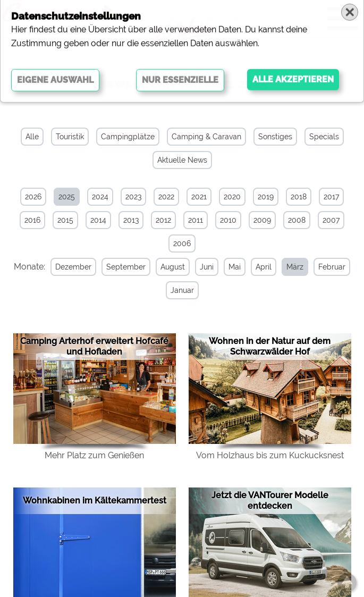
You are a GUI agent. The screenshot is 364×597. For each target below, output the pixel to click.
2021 (199, 197)
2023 (133, 197)
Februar (331, 267)
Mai (234, 267)
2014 (98, 220)
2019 (266, 197)
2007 (331, 220)
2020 (232, 197)
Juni (206, 267)
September (125, 267)
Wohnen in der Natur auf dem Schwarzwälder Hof (270, 346)
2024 (100, 197)
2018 (299, 197)
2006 (182, 243)
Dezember (73, 267)
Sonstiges (275, 137)
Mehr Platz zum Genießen (94, 455)
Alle (32, 137)
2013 (131, 220)
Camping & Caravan (206, 137)
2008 (297, 220)
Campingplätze (128, 137)
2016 (32, 220)
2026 (33, 197)
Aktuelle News (182, 160)
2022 (166, 197)
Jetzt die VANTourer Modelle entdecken (270, 501)
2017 (331, 197)
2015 (65, 220)
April (263, 267)
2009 (262, 220)
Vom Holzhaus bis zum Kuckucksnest (270, 455)
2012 (163, 220)
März (294, 267)
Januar (181, 290)
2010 (228, 220)
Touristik (70, 137)
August (172, 267)
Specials (324, 137)
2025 (67, 197)
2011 (196, 220)
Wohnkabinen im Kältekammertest (95, 501)
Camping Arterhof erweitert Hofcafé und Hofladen (94, 346)
